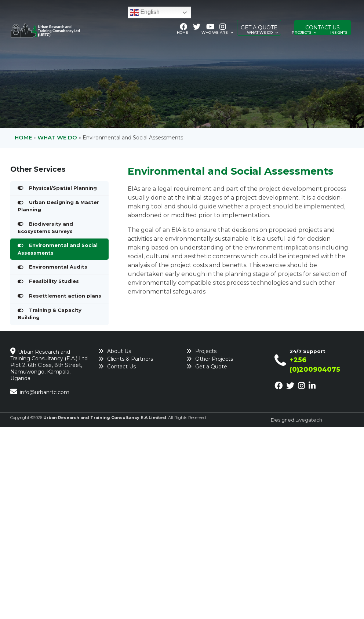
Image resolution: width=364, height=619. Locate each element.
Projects (304, 33)
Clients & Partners (130, 359)
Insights (339, 32)
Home (183, 32)
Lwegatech (309, 420)
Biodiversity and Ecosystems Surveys (45, 227)
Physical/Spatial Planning (63, 188)
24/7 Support (307, 351)
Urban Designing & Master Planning (58, 206)
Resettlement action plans (65, 296)
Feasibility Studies (54, 281)
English (145, 12)
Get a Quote (211, 367)
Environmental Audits (58, 267)
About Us (119, 351)
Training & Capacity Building (50, 314)
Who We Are (218, 33)
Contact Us (121, 367)
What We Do (263, 33)
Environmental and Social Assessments (58, 249)
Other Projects (214, 359)
